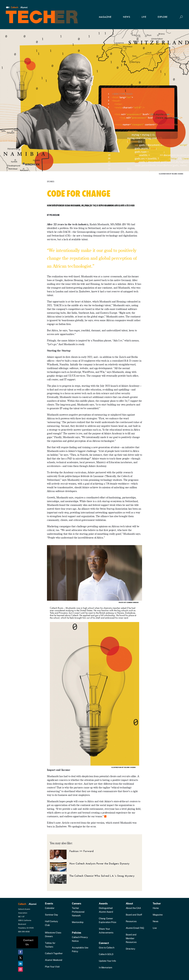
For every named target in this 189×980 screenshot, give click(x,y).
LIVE (144, 17)
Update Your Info (107, 961)
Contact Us (28, 942)
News (156, 921)
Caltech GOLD (106, 954)
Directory (130, 949)
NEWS (127, 17)
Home (156, 908)
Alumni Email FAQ (135, 928)
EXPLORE (163, 17)
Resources (131, 921)
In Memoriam (106, 968)
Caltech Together (54, 953)
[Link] (17, 7)
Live (155, 928)
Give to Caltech (107, 948)
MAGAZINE (105, 17)
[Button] (181, 17)
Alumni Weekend (54, 960)
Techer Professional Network (78, 912)
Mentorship (78, 922)
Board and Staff (134, 915)
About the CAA (133, 908)
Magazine (158, 915)
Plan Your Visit (52, 967)
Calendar (50, 908)
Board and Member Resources (131, 938)
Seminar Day (51, 915)
